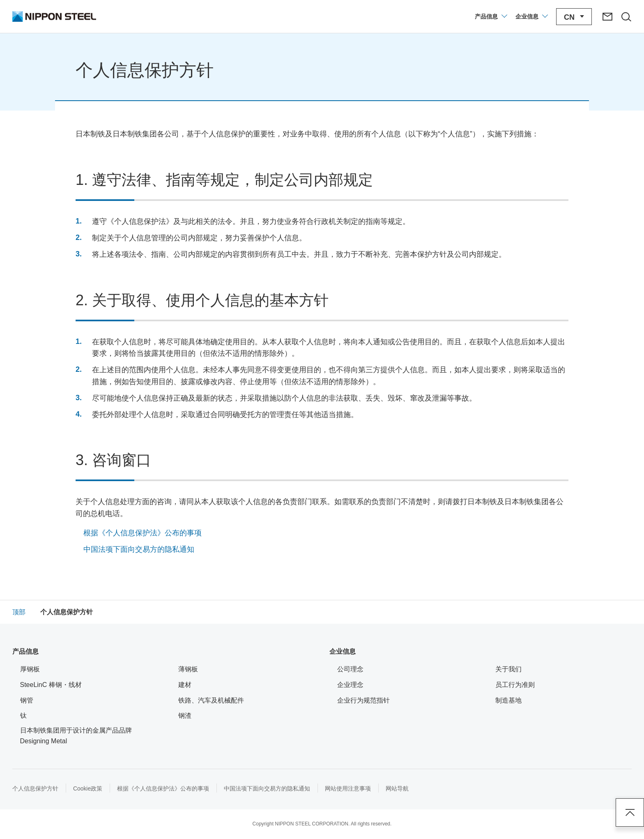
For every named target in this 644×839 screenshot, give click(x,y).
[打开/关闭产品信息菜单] (488, 16)
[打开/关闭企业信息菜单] (529, 16)
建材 (185, 685)
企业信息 (343, 651)
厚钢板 (30, 669)
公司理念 (355, 668)
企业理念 (350, 685)
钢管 (27, 700)
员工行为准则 (515, 685)
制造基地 (514, 700)
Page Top (630, 812)
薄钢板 (188, 669)
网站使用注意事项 (348, 788)
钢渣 (185, 716)
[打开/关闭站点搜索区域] (625, 16)
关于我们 (508, 669)
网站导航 (398, 788)
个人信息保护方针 (35, 788)
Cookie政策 (88, 788)
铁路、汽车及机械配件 (211, 700)
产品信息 (25, 651)
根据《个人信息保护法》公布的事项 (143, 533)
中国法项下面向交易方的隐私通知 (139, 549)
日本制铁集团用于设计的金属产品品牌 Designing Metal (79, 736)
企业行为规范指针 (363, 700)
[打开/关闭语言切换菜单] (572, 17)
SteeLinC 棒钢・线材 (56, 684)
